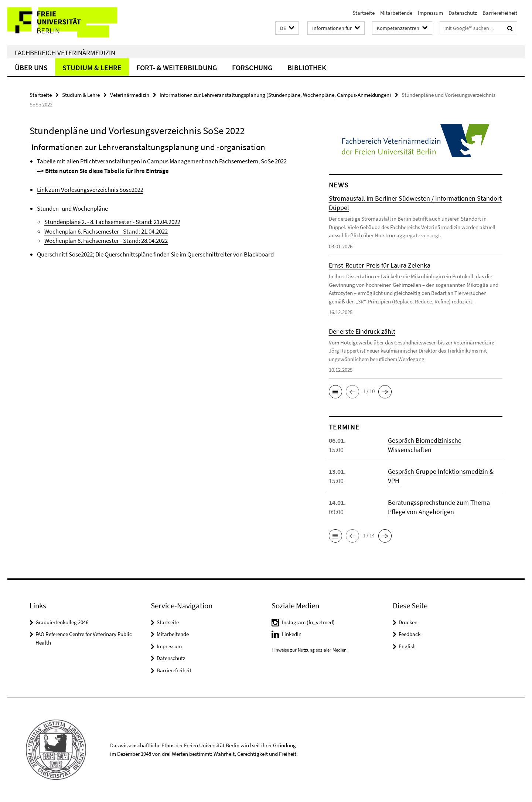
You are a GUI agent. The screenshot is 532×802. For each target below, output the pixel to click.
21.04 (148, 231)
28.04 (148, 241)
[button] (287, 28)
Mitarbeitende (396, 13)
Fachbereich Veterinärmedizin (65, 52)
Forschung (252, 67)
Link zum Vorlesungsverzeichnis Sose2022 (90, 190)
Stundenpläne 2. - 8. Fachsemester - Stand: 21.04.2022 (112, 222)
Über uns (31, 67)
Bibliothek (307, 67)
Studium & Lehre (92, 67)
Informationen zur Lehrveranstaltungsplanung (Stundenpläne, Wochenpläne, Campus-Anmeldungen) (275, 95)
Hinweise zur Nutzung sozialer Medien (309, 650)
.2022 (161, 231)
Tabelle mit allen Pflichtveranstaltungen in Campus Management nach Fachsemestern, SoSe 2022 (162, 161)
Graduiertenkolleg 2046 (62, 622)
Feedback (410, 634)
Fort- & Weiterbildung (177, 67)
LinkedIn (292, 634)
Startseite (364, 13)
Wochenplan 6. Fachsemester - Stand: (93, 231)
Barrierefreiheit (500, 13)
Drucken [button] (408, 622)
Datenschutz (463, 13)
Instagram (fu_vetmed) (308, 622)
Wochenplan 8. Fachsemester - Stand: (93, 241)
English (407, 646)
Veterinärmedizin (130, 95)
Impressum (430, 13)
